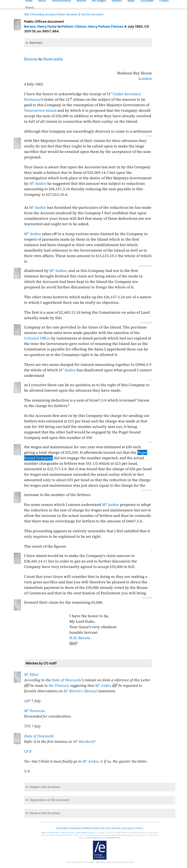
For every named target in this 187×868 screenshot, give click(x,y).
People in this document (45, 787)
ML (27, 14)
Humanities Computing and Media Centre (78, 828)
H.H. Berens (80, 638)
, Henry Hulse (40, 26)
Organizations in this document (49, 800)
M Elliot (31, 674)
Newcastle (53, 59)
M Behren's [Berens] (80, 691)
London (145, 79)
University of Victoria (132, 828)
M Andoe (38, 183)
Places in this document (45, 813)
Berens (31, 59)
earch (30, 7)
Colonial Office (37, 338)
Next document (69, 14)
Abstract (36, 43)
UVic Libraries (112, 828)
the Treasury (59, 685)
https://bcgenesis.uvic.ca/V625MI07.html (103, 838)
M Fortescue (35, 711)
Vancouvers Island (40, 110)
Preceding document (44, 14)
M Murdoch (83, 741)
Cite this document (92, 14)
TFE (27, 726)
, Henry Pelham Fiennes (92, 26)
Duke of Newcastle (67, 680)
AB (27, 701)
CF (26, 751)
